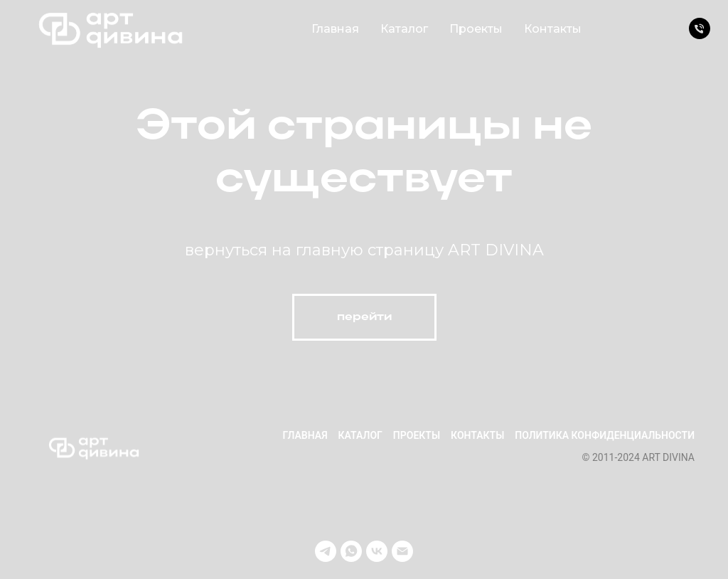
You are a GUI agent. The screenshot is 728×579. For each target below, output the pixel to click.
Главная (335, 29)
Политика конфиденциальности (605, 435)
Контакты (553, 29)
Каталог (404, 29)
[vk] (377, 551)
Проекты (476, 29)
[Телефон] (700, 28)
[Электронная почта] (402, 551)
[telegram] (326, 551)
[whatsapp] (351, 551)
